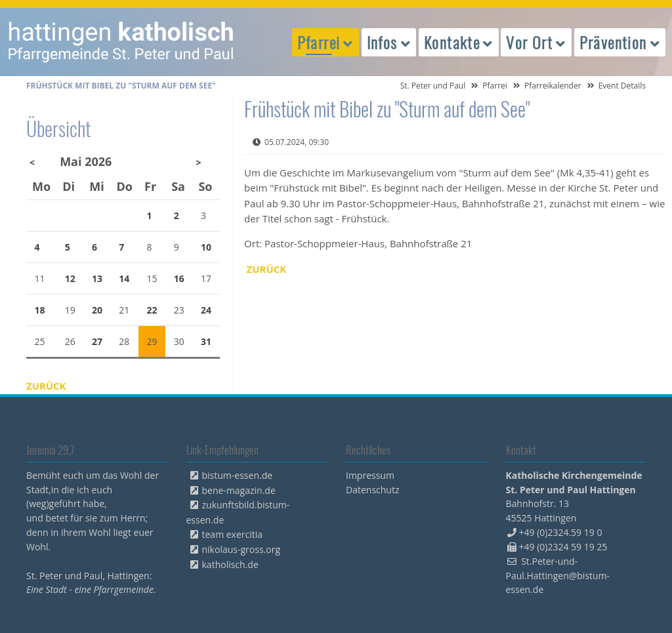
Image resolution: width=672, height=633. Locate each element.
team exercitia (233, 534)
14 (124, 278)
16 (179, 278)
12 (70, 278)
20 (97, 310)
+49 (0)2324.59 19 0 (561, 532)
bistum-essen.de (238, 475)
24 (206, 310)
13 (97, 278)
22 (152, 310)
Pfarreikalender (553, 86)
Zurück (267, 269)
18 (40, 310)
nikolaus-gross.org (241, 549)
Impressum (370, 475)
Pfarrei (495, 86)
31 (206, 341)
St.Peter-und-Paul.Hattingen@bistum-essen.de (558, 576)
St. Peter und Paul (433, 86)
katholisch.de (230, 564)
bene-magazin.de (239, 490)
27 (97, 341)
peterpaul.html (121, 42)
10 (206, 247)
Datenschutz (372, 490)
